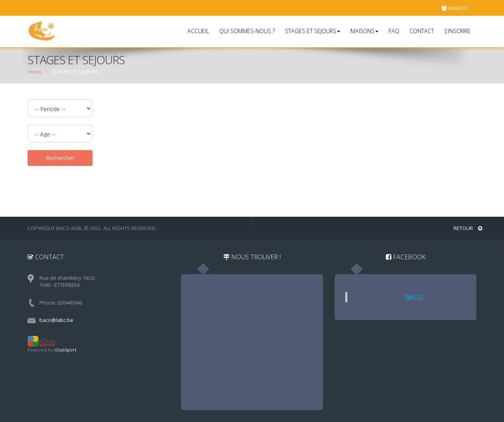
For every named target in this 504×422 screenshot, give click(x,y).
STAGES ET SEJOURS (313, 31)
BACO (414, 297)
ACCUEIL (198, 31)
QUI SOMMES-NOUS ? (247, 31)
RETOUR (468, 228)
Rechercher (60, 158)
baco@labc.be (56, 320)
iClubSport (65, 350)
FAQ (394, 31)
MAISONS (364, 31)
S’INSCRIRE (457, 31)
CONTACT (422, 31)
